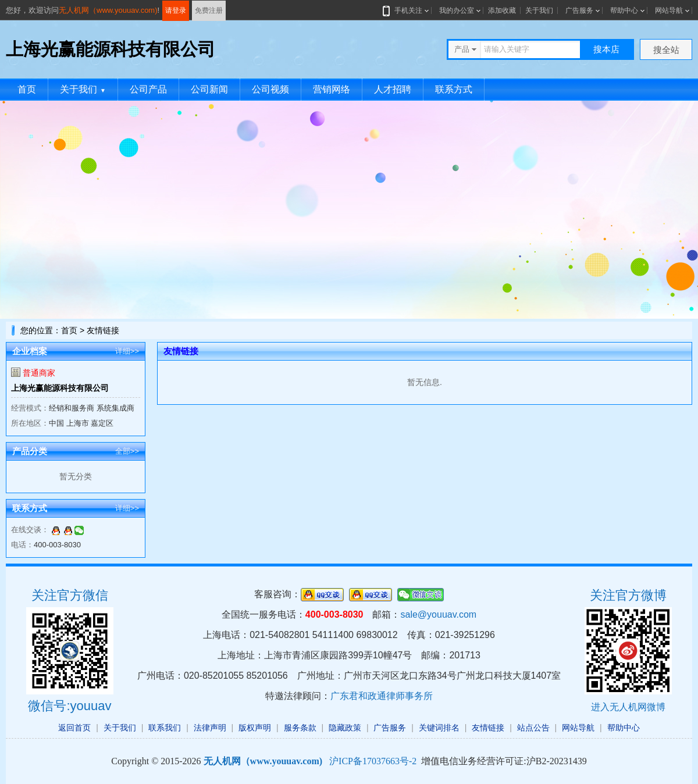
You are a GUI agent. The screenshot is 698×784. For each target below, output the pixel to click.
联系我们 (165, 728)
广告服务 (579, 10)
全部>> (127, 451)
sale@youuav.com (438, 614)
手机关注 (406, 10)
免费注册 (209, 10)
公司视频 (270, 89)
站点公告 (533, 728)
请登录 (176, 10)
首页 (27, 89)
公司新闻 (209, 89)
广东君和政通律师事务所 (382, 696)
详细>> (127, 351)
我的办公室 (457, 10)
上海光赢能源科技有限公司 (60, 388)
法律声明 (210, 728)
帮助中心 (624, 10)
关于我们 (539, 10)
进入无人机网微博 (628, 707)
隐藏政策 (345, 728)
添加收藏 (502, 10)
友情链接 (488, 728)
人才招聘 (393, 89)
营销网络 (332, 89)
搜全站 (666, 50)
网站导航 (669, 10)
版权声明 (255, 728)
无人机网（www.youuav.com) (108, 10)
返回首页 (74, 728)
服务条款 (300, 728)
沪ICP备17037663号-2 (373, 761)
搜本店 (606, 49)
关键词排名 (439, 728)
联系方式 (454, 89)
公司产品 (148, 89)
